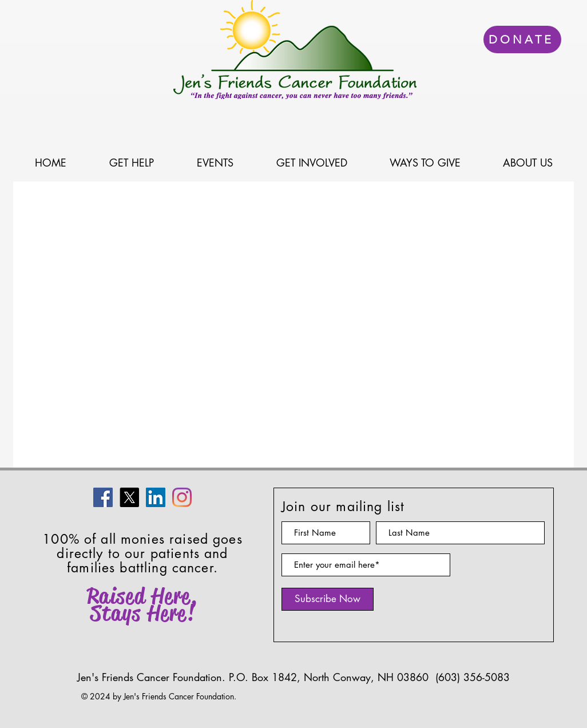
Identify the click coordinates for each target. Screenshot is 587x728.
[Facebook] (103, 497)
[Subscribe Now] (328, 599)
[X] (129, 497)
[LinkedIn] (156, 497)
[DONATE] (522, 39)
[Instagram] (182, 497)
